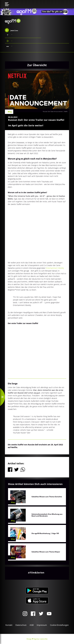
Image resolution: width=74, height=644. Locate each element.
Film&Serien (37, 573)
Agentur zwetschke (41, 639)
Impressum (42, 625)
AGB (32, 625)
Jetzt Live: (11, 30)
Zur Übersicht (37, 65)
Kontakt (9, 625)
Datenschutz (21, 625)
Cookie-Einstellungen (59, 625)
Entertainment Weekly (55, 268)
